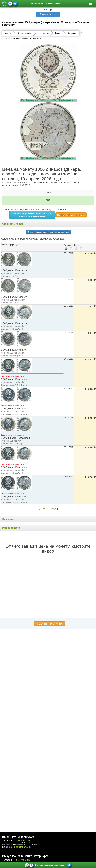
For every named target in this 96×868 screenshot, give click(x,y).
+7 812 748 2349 (22, 860)
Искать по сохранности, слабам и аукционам (48, 232)
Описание (8, 519)
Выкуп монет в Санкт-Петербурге (25, 856)
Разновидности (11, 528)
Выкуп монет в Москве (18, 837)
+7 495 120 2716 (22, 841)
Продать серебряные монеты (71, 215)
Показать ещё (48, 509)
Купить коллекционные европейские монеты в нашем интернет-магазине (32, 215)
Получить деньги (48, 14)
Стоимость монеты (13, 224)
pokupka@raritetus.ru (20, 847)
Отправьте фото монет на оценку (46, 3)
